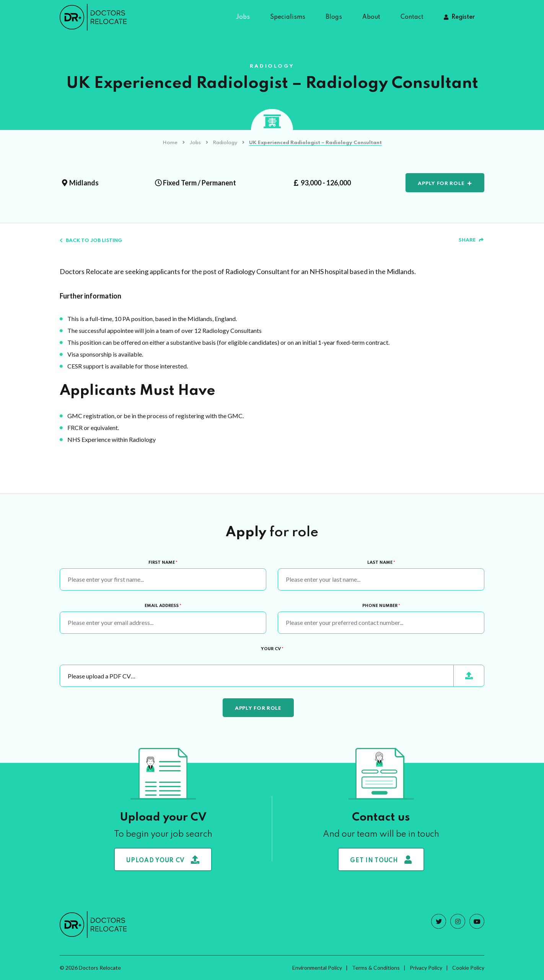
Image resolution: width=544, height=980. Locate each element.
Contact (412, 17)
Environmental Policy (317, 968)
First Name (163, 563)
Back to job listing (91, 241)
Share (471, 240)
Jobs (243, 17)
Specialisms (288, 17)
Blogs (334, 17)
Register (463, 17)
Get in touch (381, 860)
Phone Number (381, 606)
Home (170, 143)
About (371, 17)
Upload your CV (163, 860)
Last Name (381, 563)
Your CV (272, 649)
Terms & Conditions (376, 968)
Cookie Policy (468, 968)
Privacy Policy (426, 968)
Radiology (225, 143)
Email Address (163, 606)
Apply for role (441, 184)
